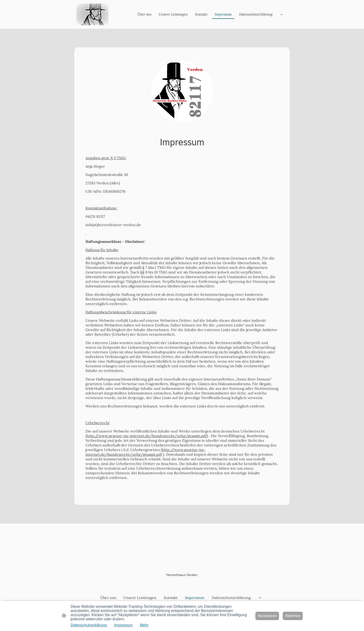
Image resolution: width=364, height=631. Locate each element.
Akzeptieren (267, 616)
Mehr (144, 625)
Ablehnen (293, 616)
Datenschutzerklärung (89, 625)
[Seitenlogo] (92, 14)
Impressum (123, 625)
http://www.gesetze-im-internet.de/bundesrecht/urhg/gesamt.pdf (147, 436)
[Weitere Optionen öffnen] (282, 14)
